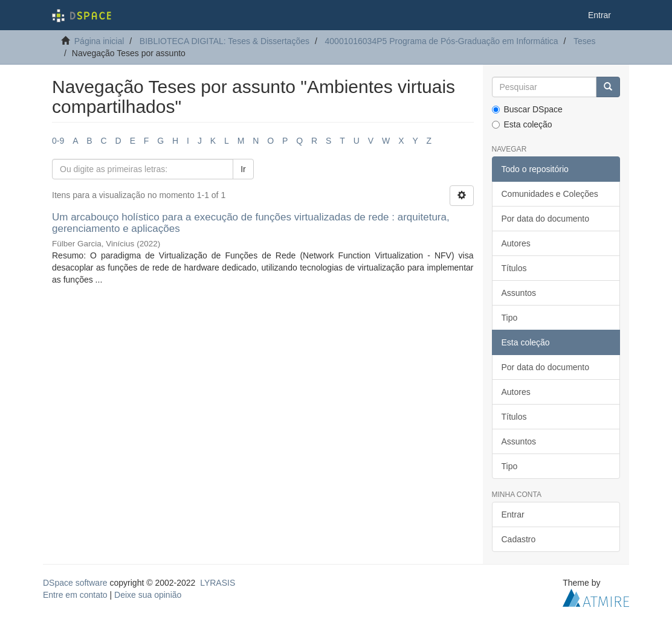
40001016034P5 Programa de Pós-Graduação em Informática (442, 41)
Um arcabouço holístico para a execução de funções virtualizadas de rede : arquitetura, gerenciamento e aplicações (251, 223)
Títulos (514, 268)
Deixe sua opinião (148, 595)
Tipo (510, 318)
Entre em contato (75, 595)
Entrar (513, 514)
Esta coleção (522, 124)
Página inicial (99, 41)
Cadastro (519, 539)
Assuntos (519, 293)
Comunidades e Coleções (550, 194)
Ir (243, 169)
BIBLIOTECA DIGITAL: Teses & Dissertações (225, 41)
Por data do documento (546, 219)
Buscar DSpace (527, 109)
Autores (516, 243)
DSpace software (75, 583)
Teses (585, 41)
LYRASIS (218, 583)
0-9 (58, 141)
